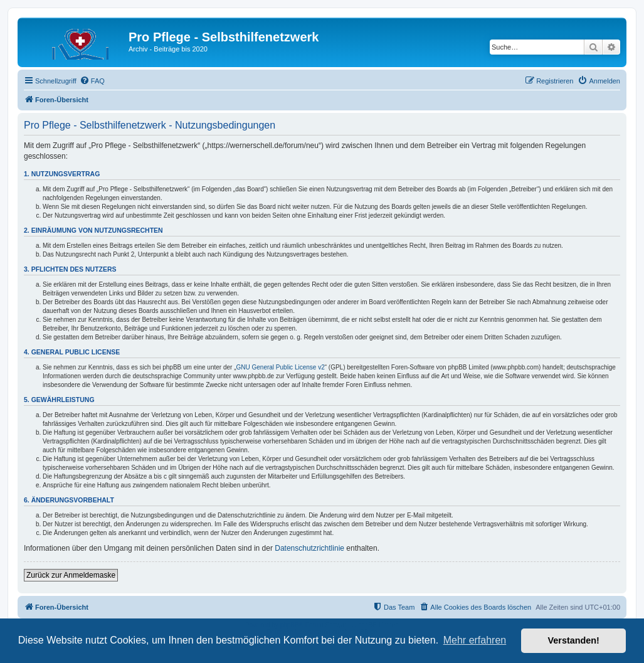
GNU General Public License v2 (281, 367)
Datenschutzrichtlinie (309, 548)
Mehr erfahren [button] (475, 640)
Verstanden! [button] (574, 640)
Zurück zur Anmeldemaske (71, 575)
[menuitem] (92, 81)
